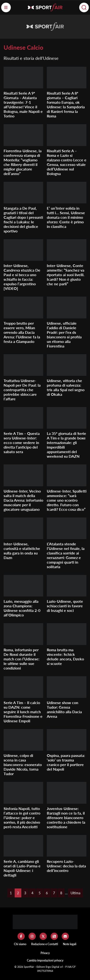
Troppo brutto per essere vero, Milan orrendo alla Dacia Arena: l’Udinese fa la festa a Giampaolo (22, 332)
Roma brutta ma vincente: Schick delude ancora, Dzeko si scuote (65, 657)
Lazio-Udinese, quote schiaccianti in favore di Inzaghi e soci (65, 606)
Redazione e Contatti (45, 944)
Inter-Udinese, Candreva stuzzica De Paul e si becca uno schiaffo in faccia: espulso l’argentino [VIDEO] (22, 277)
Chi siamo (20, 944)
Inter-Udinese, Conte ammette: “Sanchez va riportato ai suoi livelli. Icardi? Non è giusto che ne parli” (66, 275)
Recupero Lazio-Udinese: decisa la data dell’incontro (66, 866)
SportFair (29, 967)
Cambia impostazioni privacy (45, 960)
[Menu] (6, 7)
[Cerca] (84, 7)
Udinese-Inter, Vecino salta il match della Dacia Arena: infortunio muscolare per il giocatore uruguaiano (23, 500)
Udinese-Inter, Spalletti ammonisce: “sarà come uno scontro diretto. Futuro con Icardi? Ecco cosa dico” (67, 500)
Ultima (75, 893)
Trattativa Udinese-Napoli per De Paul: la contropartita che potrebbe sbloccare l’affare (22, 390)
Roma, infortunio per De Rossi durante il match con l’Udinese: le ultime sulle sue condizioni (21, 659)
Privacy (45, 953)
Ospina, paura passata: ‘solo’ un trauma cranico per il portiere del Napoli (66, 762)
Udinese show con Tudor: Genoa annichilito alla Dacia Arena (64, 709)
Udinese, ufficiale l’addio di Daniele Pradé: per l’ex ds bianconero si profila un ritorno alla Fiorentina (64, 335)
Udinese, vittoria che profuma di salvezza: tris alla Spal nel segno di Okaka (66, 387)
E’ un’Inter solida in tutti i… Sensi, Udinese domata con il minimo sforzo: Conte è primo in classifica (66, 217)
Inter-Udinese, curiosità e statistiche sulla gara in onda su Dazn (22, 551)
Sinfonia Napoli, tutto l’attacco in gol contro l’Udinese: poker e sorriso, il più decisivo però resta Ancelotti (22, 818)
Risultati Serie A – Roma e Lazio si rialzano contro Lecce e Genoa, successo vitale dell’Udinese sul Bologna (67, 162)
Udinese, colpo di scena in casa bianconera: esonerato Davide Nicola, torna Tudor (23, 764)
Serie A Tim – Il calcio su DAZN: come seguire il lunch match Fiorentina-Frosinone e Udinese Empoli (23, 712)
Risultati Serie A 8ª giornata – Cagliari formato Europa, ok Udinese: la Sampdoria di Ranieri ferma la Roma (66, 104)
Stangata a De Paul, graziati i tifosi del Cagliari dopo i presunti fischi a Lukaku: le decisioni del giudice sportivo (23, 219)
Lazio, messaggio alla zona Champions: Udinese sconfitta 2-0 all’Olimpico (22, 608)
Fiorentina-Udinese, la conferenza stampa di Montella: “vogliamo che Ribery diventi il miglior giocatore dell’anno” (23, 162)
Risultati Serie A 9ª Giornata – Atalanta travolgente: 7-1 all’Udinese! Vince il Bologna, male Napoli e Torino (23, 104)
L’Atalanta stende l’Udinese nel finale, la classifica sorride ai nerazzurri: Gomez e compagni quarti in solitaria (66, 555)
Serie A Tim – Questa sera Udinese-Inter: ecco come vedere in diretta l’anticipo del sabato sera (22, 442)
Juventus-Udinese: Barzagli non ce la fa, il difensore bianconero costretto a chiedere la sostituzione (66, 818)
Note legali (70, 944)
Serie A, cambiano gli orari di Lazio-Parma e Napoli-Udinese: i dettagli (22, 868)
